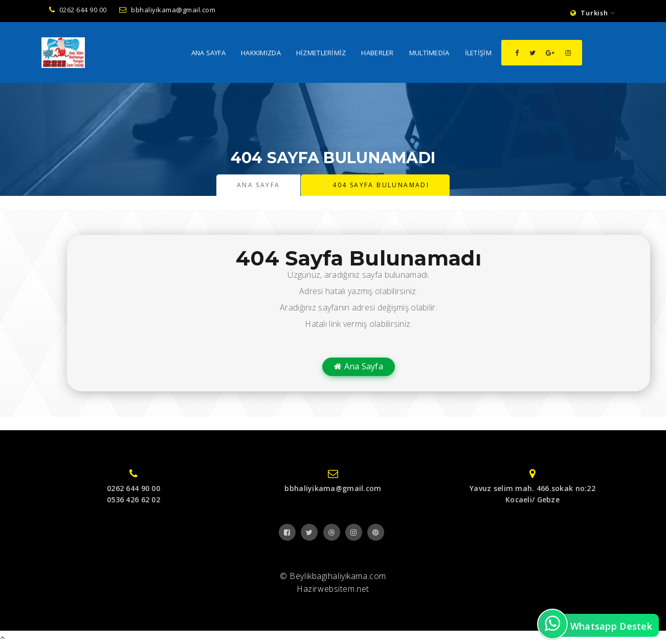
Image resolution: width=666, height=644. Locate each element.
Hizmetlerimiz (321, 54)
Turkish (593, 13)
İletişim (478, 54)
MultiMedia (429, 54)
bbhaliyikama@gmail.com (168, 10)
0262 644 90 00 (78, 10)
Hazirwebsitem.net (333, 589)
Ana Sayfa (209, 54)
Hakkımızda (261, 54)
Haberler (377, 54)
